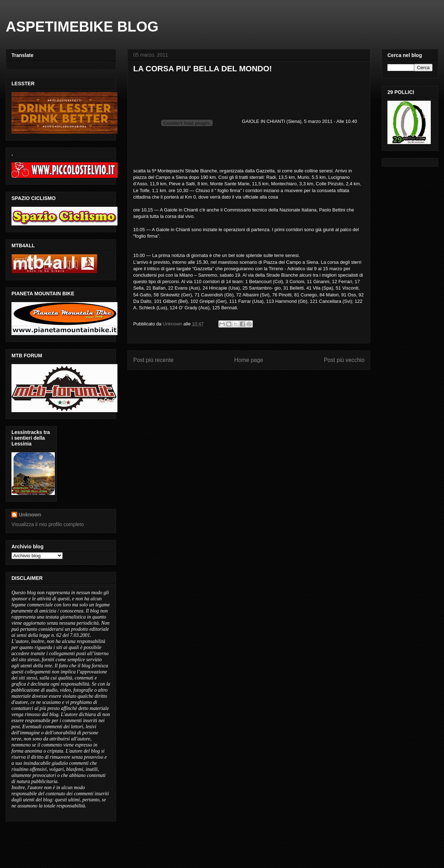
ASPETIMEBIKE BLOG (82, 27)
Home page (249, 360)
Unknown (30, 515)
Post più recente (153, 360)
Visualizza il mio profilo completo (48, 524)
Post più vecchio (344, 360)
